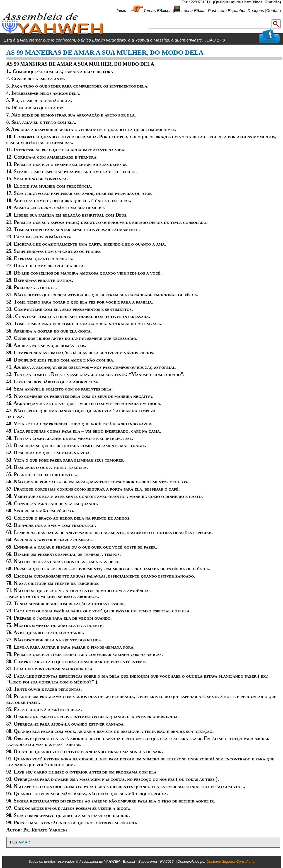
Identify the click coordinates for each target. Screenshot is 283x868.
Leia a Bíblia (192, 10)
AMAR (24, 842)
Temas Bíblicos (157, 10)
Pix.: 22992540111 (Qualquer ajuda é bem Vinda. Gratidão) (231, 2)
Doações (256, 10)
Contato (274, 10)
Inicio (121, 10)
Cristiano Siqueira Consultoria (231, 861)
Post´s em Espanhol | (228, 10)
